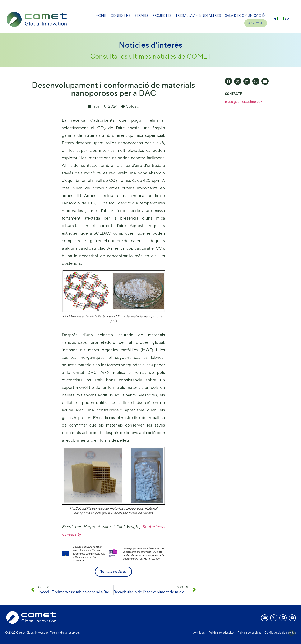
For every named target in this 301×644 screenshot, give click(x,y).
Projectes (162, 16)
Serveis (141, 16)
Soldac (133, 106)
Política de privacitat (221, 632)
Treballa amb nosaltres (198, 16)
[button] (228, 81)
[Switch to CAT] (288, 19)
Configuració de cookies (280, 632)
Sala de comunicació (245, 16)
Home (101, 16)
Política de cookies (249, 632)
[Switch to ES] (281, 19)
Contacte (256, 23)
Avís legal (199, 632)
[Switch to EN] (274, 19)
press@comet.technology (244, 102)
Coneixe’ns (120, 16)
